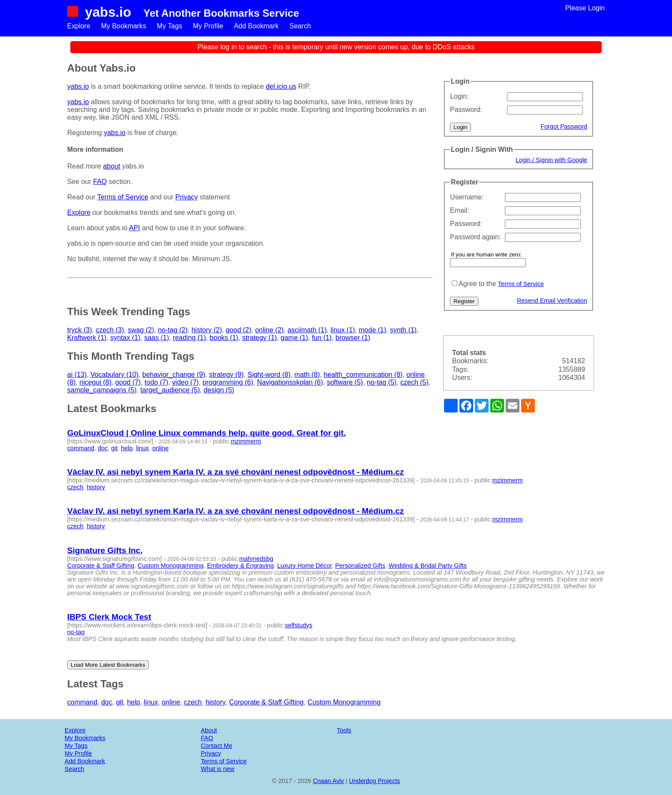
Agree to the (477, 284)
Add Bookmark (257, 26)
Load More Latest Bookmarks (108, 665)
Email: (459, 210)
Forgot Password (564, 126)
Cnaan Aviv (328, 781)
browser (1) (353, 338)
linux (143, 448)
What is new (217, 769)
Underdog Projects (374, 781)
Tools (344, 730)
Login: (459, 96)
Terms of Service (521, 284)
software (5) (345, 382)
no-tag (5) (382, 382)
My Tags (170, 26)
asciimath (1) (307, 330)
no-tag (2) (172, 330)
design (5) (219, 390)
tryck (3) (80, 330)
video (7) (185, 382)
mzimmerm (246, 441)
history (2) (207, 330)
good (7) (128, 382)
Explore (79, 26)
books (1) (224, 338)
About (209, 730)
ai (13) (77, 375)
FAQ (100, 182)
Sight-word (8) (269, 375)
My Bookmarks (124, 26)
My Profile (208, 26)
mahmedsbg (256, 559)
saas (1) (156, 338)
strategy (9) (226, 375)
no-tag (76, 632)
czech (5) (414, 382)
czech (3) (110, 330)
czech (75, 487)
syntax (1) (125, 338)
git (114, 448)
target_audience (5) (170, 390)
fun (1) (322, 338)
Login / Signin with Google (551, 160)
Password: (466, 110)
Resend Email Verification (552, 301)
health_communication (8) (363, 375)
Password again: (475, 237)
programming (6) (228, 382)
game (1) (294, 338)
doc (103, 448)
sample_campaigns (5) (102, 390)
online (160, 448)
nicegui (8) (95, 382)
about (111, 166)
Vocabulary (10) (114, 375)
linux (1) (343, 330)
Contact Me (216, 746)
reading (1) (189, 338)
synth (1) (403, 330)
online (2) (269, 330)
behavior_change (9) (174, 375)
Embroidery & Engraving (240, 566)
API (135, 228)
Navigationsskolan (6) (290, 382)
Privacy (186, 197)
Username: (467, 197)
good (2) (239, 330)
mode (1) (372, 330)
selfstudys (299, 625)
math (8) (307, 375)
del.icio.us (281, 86)
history (96, 487)
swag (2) (141, 330)
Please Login (585, 8)
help (127, 448)
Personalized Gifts (360, 566)
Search (301, 26)
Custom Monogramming (171, 566)
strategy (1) (259, 338)
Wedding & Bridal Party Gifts (428, 566)
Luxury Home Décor (304, 566)
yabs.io (108, 12)
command (81, 448)
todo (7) (156, 382)
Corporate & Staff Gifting (101, 566)
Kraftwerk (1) (87, 338)
